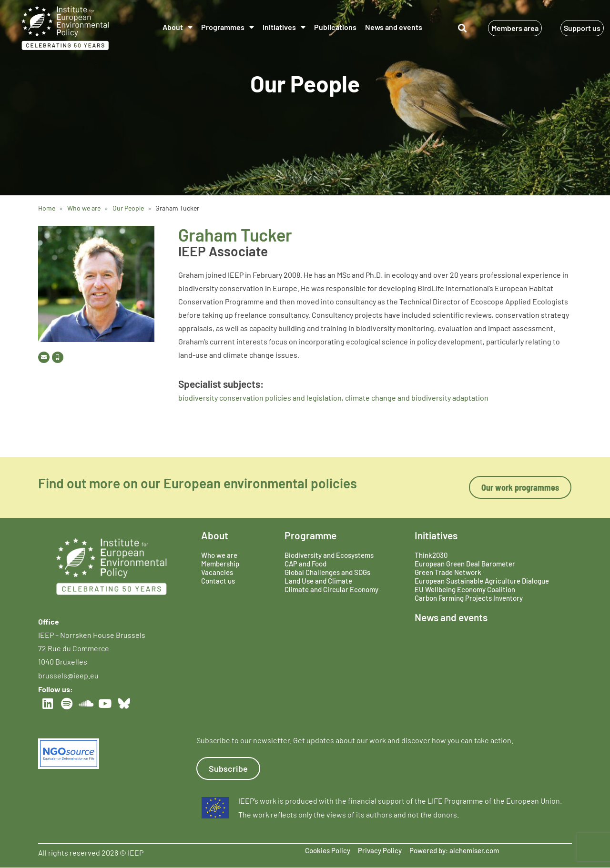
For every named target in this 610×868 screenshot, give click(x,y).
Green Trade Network (448, 572)
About (178, 27)
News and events (394, 27)
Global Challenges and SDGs (327, 572)
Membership (220, 564)
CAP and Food (305, 564)
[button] (463, 28)
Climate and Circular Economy (331, 589)
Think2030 (431, 555)
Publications (335, 27)
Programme (310, 535)
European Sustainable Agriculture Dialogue (482, 581)
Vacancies (217, 572)
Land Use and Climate (318, 581)
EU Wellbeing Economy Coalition (465, 589)
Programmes (228, 27)
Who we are (219, 555)
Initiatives (284, 27)
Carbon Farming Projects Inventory (469, 598)
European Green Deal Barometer (465, 564)
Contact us (218, 581)
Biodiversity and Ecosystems (329, 555)
